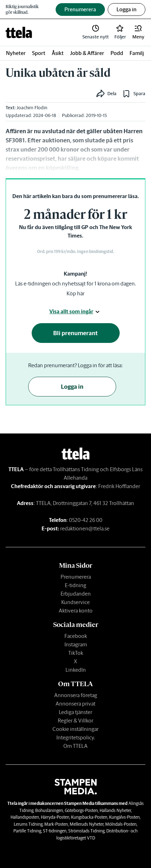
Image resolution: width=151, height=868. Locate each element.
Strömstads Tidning (86, 831)
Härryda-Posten (55, 817)
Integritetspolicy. (76, 737)
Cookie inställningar (75, 729)
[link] (19, 32)
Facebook (76, 636)
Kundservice (75, 602)
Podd (117, 53)
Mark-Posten (56, 824)
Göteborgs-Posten (81, 810)
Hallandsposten (25, 817)
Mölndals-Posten (121, 824)
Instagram (76, 644)
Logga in (127, 9)
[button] (138, 32)
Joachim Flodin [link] (32, 108)
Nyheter (16, 53)
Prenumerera (76, 577)
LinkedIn (76, 670)
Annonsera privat (75, 704)
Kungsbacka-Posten (89, 817)
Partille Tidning (27, 831)
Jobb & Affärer (87, 53)
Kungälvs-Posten (124, 817)
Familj (137, 53)
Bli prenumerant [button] (75, 333)
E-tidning (75, 585)
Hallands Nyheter (115, 810)
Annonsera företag (76, 695)
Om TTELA (75, 746)
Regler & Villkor (75, 721)
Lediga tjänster (75, 712)
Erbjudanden (76, 594)
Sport (39, 53)
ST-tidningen (55, 831)
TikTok (76, 653)
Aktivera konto (76, 611)
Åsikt (58, 53)
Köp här (75, 293)
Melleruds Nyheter (87, 824)
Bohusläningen (49, 810)
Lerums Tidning (28, 824)
